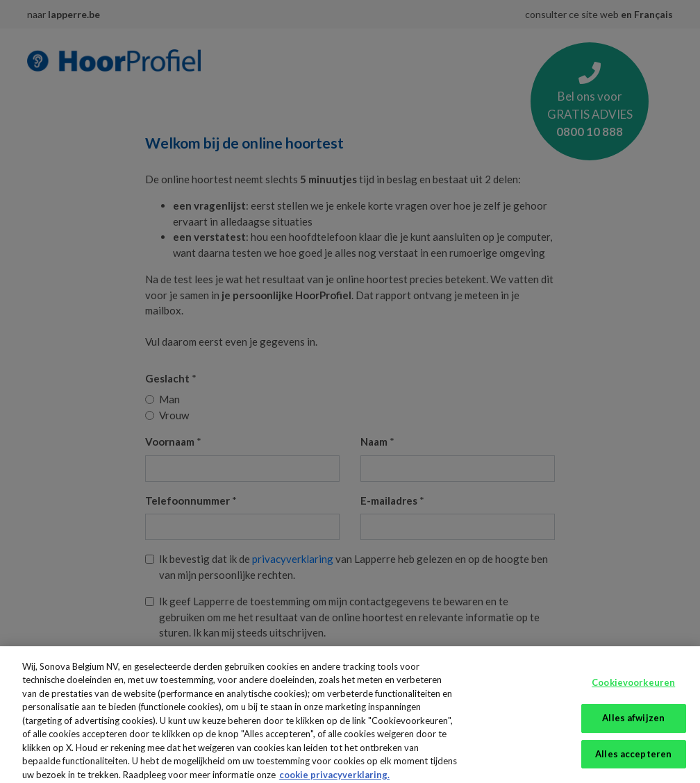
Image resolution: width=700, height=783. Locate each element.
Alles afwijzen (633, 723)
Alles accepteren (633, 759)
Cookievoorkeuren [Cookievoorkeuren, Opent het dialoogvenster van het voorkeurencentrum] (633, 688)
